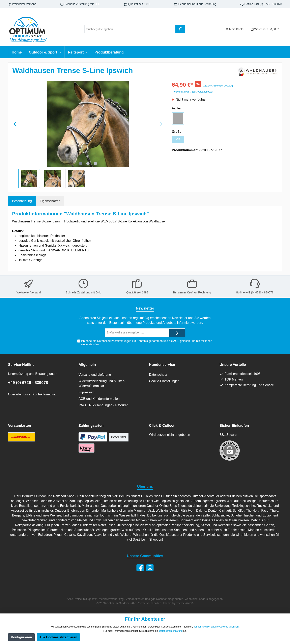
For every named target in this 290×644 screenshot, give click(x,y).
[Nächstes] (161, 124)
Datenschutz (158, 375)
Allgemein (87, 365)
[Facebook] (140, 568)
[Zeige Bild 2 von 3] (88, 164)
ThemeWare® (185, 603)
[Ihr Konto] (235, 29)
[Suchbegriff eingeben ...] (130, 29)
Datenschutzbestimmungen (114, 341)
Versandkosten (135, 599)
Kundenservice (162, 365)
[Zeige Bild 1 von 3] (81, 164)
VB (178, 139)
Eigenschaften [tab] (50, 201)
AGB (176, 341)
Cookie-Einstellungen (164, 381)
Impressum (86, 392)
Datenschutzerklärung (171, 631)
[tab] (22, 201)
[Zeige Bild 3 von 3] (95, 164)
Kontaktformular (44, 394)
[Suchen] (180, 29)
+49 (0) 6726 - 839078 (28, 383)
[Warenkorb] (265, 29)
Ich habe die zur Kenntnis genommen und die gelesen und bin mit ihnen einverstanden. (147, 343)
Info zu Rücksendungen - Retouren (104, 405)
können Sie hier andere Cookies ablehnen (216, 627)
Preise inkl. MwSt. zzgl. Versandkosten (193, 92)
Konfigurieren (21, 637)
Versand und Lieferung (95, 375)
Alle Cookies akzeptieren (58, 637)
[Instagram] (150, 568)
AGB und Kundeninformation (99, 399)
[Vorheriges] (15, 124)
